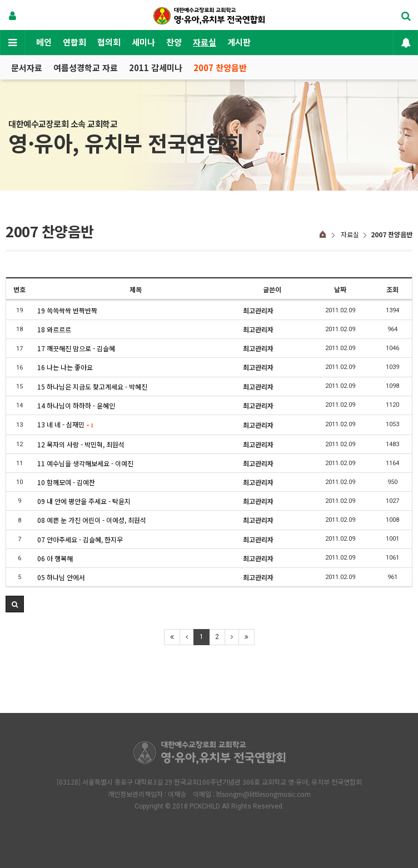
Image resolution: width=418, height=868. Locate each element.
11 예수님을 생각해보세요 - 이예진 (85, 463)
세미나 (143, 42)
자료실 (205, 42)
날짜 (340, 289)
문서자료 (27, 68)
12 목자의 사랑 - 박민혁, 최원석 (81, 444)
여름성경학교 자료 (86, 68)
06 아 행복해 (55, 558)
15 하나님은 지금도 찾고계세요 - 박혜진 (92, 386)
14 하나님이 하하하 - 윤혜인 (76, 405)
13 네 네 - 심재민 (65, 424)
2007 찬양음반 (220, 68)
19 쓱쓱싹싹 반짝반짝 (67, 310)
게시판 (239, 42)
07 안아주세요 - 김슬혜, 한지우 (80, 539)
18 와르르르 (54, 329)
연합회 (74, 42)
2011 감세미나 (156, 68)
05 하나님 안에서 (61, 577)
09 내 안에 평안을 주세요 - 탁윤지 (84, 501)
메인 (44, 42)
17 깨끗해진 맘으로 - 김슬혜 (76, 348)
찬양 (174, 42)
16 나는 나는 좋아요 (65, 367)
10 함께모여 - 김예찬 (66, 482)
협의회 (109, 42)
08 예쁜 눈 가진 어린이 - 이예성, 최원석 (92, 520)
